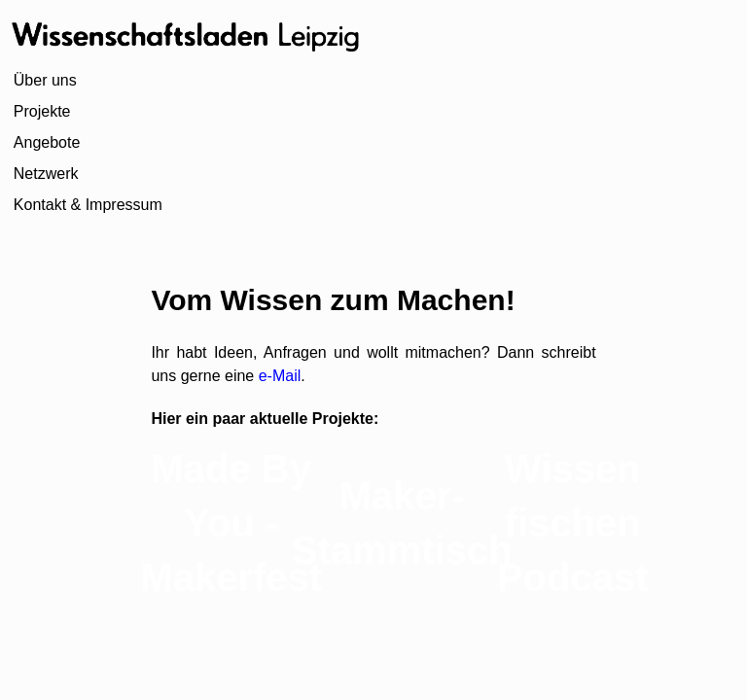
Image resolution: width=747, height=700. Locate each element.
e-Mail (277, 376)
